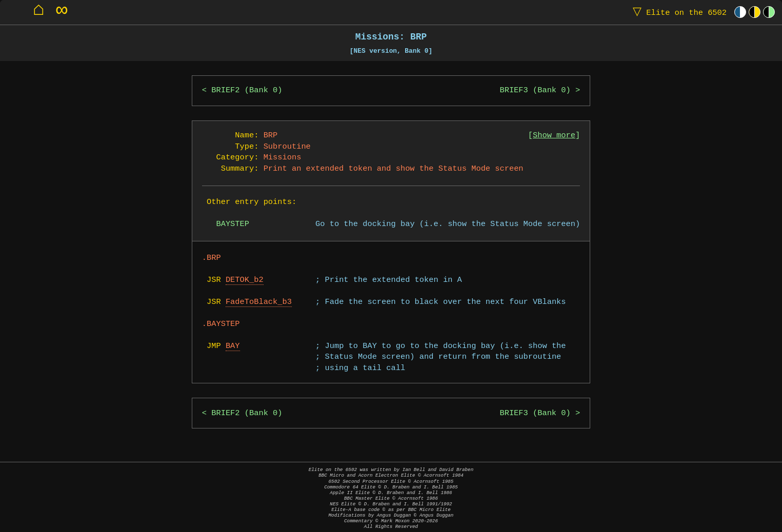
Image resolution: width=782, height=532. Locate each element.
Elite (677, 12)
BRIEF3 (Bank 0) (535, 90)
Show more (554, 136)
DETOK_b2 (245, 280)
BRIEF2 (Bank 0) (247, 90)
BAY (233, 346)
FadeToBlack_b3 (259, 302)
